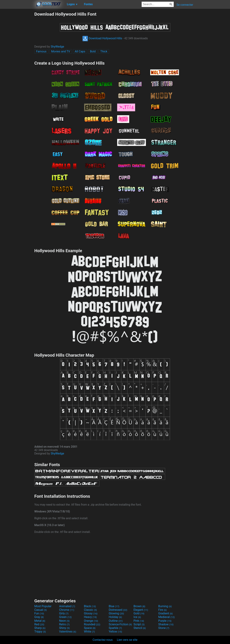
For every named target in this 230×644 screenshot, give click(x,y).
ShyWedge (57, 47)
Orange (91, 621)
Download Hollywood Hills (102, 38)
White (89, 632)
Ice (137, 617)
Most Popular (43, 606)
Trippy (40, 632)
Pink (139, 621)
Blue (114, 606)
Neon (64, 621)
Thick (104, 51)
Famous (41, 51)
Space (90, 628)
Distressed (118, 610)
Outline (116, 621)
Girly (64, 613)
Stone (164, 628)
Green (65, 617)
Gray (39, 617)
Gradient (165, 613)
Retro (64, 624)
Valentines (68, 632)
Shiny (64, 628)
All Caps (80, 51)
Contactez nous (103, 640)
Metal (40, 621)
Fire (163, 610)
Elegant (141, 610)
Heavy (90, 617)
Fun (39, 613)
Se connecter (185, 5)
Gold (139, 613)
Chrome (67, 610)
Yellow (115, 632)
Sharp (40, 628)
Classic (90, 610)
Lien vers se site (127, 640)
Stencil (140, 628)
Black (90, 606)
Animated (67, 606)
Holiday (115, 617)
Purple (165, 621)
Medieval (167, 617)
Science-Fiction (120, 624)
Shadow (166, 624)
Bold (93, 51)
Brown (139, 606)
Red (39, 624)
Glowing (116, 613)
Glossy (91, 613)
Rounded (92, 624)
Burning (165, 606)
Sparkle (115, 628)
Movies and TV (60, 51)
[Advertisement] (17, 65)
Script (139, 624)
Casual (41, 610)
